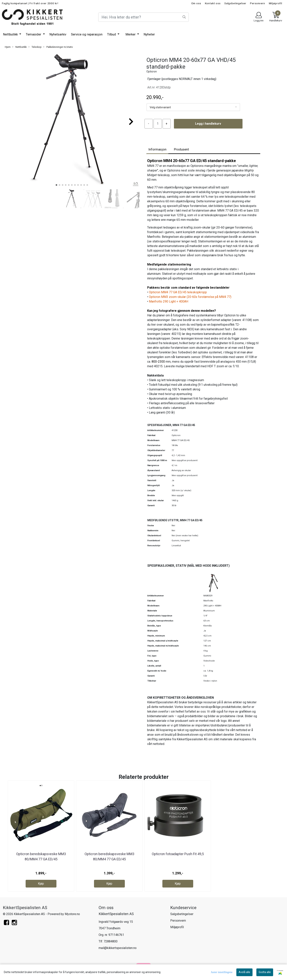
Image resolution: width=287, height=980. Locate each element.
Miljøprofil (276, 3)
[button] (56, 185)
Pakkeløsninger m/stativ (58, 47)
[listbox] (193, 107)
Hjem (8, 47)
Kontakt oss (213, 3)
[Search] (143, 17)
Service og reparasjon (87, 34)
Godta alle (265, 972)
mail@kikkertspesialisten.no (118, 948)
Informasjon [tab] (157, 149)
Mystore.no (72, 914)
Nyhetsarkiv (58, 34)
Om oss (196, 3)
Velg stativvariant (160, 107)
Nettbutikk (11, 34)
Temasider (34, 34)
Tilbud (112, 34)
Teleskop (35, 47)
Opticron (152, 71)
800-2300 (158, 362)
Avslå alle (244, 972)
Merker (131, 34)
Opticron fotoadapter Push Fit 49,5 (178, 854)
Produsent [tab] (181, 149)
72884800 (111, 941)
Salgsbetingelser (235, 3)
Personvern (258, 3)
